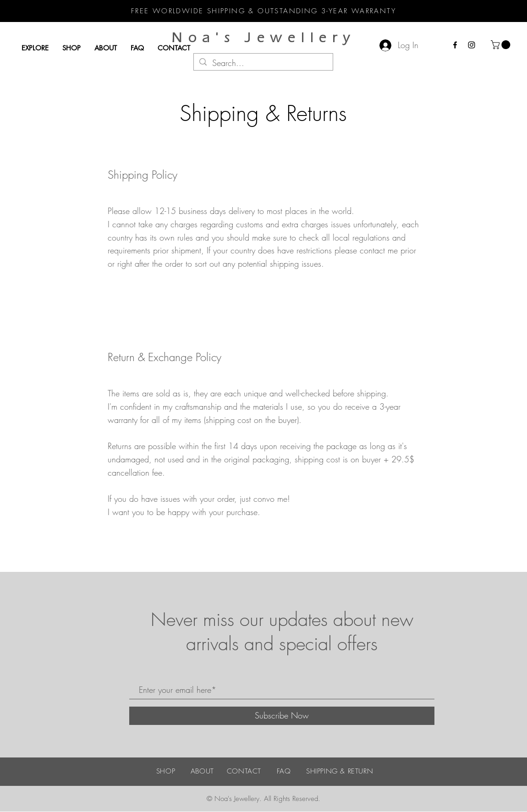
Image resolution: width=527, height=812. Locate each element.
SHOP (166, 771)
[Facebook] (455, 45)
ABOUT (202, 771)
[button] (502, 45)
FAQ (284, 771)
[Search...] (263, 63)
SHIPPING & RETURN (340, 771)
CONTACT (244, 771)
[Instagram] (472, 45)
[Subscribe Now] (282, 716)
